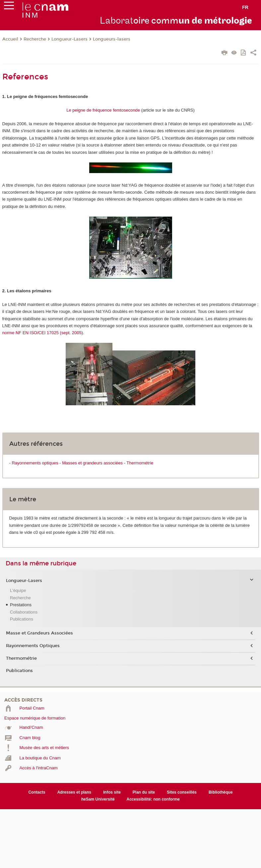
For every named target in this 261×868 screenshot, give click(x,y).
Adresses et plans (74, 792)
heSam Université (98, 799)
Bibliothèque (221, 792)
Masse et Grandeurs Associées (39, 633)
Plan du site (144, 792)
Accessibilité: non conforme (153, 799)
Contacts (37, 792)
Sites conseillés (182, 792)
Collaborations (24, 612)
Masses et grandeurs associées (92, 463)
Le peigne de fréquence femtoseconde (103, 110)
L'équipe (18, 590)
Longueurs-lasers (112, 39)
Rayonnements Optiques (33, 646)
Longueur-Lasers (69, 39)
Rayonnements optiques (35, 463)
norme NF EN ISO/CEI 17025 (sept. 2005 (42, 333)
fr (245, 7)
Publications (22, 619)
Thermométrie (140, 463)
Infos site (112, 792)
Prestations (21, 605)
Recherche (35, 39)
